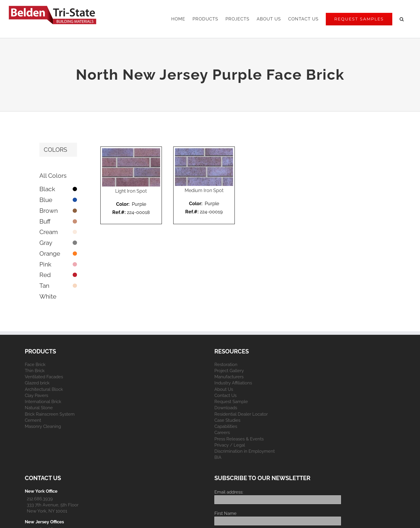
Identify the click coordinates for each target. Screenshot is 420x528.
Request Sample (231, 402)
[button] (402, 19)
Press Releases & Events (239, 439)
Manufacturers (229, 377)
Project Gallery (229, 371)
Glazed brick (37, 383)
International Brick (43, 402)
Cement (33, 420)
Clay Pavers (36, 395)
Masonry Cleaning (43, 426)
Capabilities (226, 426)
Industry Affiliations (233, 383)
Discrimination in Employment (245, 451)
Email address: (229, 492)
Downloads (226, 408)
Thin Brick (35, 371)
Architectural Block (44, 389)
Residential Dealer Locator (241, 414)
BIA (218, 457)
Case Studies (227, 420)
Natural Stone (39, 408)
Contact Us (225, 395)
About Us (224, 389)
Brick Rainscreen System (50, 414)
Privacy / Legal (230, 445)
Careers (222, 433)
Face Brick (35, 365)
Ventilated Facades (44, 377)
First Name (225, 513)
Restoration (226, 365)
